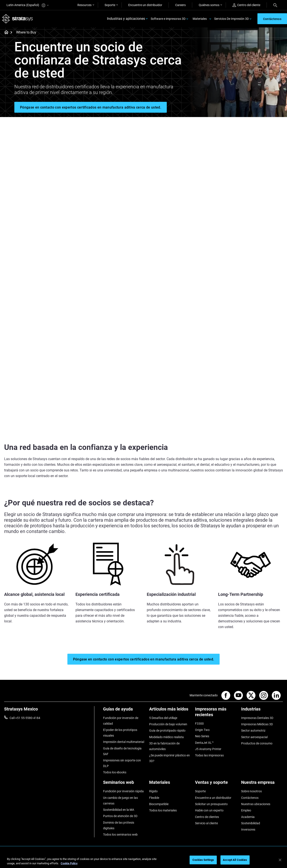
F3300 (199, 724)
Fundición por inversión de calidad (121, 721)
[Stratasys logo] (18, 19)
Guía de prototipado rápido (167, 731)
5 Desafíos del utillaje (163, 718)
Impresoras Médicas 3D (257, 724)
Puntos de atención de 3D (120, 816)
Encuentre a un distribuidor (213, 798)
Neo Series (202, 736)
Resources (84, 5)
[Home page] (5, 33)
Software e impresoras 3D (168, 19)
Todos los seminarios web (120, 834)
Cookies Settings (203, 860)
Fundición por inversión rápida (123, 791)
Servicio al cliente (206, 823)
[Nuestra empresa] (262, 784)
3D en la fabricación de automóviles (164, 746)
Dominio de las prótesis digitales (119, 825)
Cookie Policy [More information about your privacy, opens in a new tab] (69, 863)
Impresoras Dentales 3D (257, 718)
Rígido (153, 791)
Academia (248, 817)
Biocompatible (159, 804)
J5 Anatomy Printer (208, 749)
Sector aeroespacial (254, 737)
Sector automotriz (253, 731)
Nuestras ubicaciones (256, 804)
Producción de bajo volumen (168, 724)
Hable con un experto (209, 810)
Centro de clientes (207, 817)
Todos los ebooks (115, 772)
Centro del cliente (246, 5)
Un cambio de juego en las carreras (120, 801)
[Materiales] (170, 784)
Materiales (200, 19)
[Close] (280, 860)
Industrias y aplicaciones (126, 19)
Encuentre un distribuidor (145, 5)
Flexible (154, 798)
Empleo (246, 810)
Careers (180, 5)
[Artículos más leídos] (170, 711)
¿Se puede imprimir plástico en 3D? (169, 758)
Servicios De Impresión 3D (231, 19)
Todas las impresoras (209, 755)
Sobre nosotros (251, 791)
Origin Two (202, 730)
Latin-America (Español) (28, 5)
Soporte (110, 5)
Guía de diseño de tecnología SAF (122, 751)
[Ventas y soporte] (216, 784)
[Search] (275, 5)
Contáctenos (250, 798)
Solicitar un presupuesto (211, 804)
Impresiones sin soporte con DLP (122, 763)
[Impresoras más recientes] (216, 713)
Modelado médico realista (166, 737)
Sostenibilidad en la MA (119, 810)
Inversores (248, 829)
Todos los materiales (163, 810)
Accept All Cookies (235, 860)
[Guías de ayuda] (124, 711)
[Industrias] (262, 711)
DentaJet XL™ (204, 743)
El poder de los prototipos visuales (120, 733)
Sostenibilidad (251, 823)
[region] (143, 860)
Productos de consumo (257, 743)
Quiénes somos (209, 5)
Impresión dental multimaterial (124, 742)
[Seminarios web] (124, 784)
